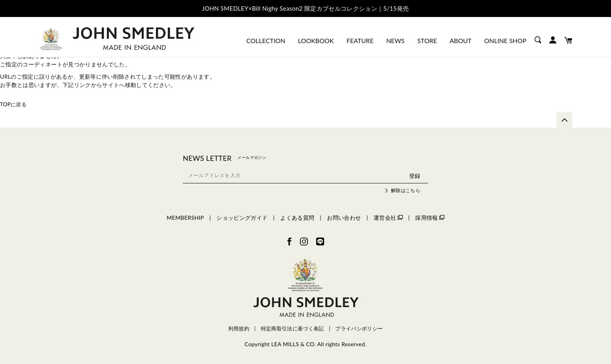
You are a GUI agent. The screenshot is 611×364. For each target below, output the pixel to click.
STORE (427, 41)
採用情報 (430, 218)
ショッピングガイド (242, 218)
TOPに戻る (14, 104)
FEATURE (360, 41)
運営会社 (388, 218)
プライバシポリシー (359, 329)
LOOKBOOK (316, 41)
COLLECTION (266, 41)
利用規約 (239, 329)
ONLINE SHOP (505, 41)
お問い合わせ (344, 218)
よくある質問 (297, 218)
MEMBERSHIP (185, 218)
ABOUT (460, 41)
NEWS (396, 41)
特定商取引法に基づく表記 (292, 329)
